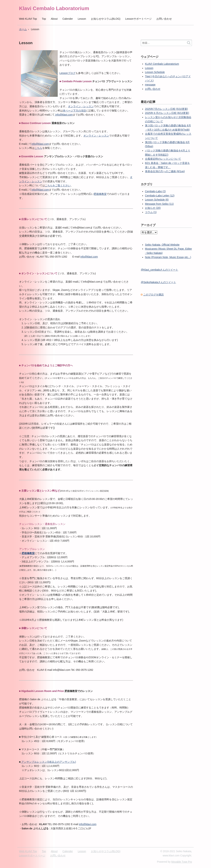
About (54, 19)
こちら (38, 148)
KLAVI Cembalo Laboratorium (162, 64)
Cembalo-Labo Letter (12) (160, 196)
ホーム (23, 29)
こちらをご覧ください (58, 185)
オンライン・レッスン (81, 106)
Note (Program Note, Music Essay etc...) (168, 257)
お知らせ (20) (153, 208)
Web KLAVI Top (28, 19)
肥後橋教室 (100, 194)
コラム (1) (151, 212)
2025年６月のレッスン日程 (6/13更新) (167, 113)
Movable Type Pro (182, 862)
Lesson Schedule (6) (157, 200)
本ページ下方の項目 (74, 111)
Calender (68, 19)
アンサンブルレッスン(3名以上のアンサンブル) (48, 762)
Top (44, 19)
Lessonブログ (68, 73)
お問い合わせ (164, 19)
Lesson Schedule (155, 72)
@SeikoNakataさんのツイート (158, 282)
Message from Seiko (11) (159, 204)
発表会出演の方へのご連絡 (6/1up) (165, 171)
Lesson (82, 19)
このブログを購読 (153, 295)
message (150, 85)
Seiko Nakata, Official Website (162, 245)
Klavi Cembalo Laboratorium (54, 8)
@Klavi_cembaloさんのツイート (159, 270)
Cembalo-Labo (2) (155, 191)
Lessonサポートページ (138, 19)
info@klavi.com (64, 115)
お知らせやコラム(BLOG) (106, 19)
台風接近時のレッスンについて (163, 159)
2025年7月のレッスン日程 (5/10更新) (166, 109)
